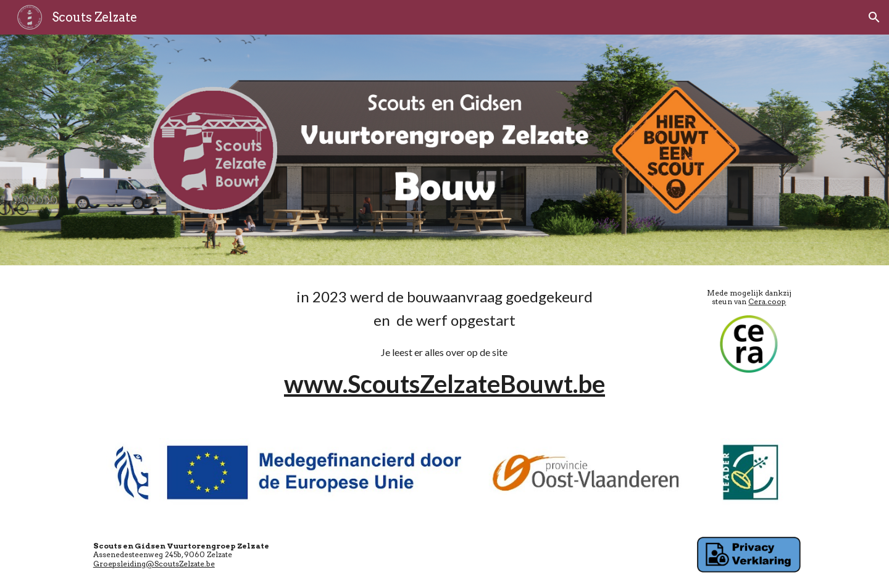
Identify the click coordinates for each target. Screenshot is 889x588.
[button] (874, 17)
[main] (444, 344)
